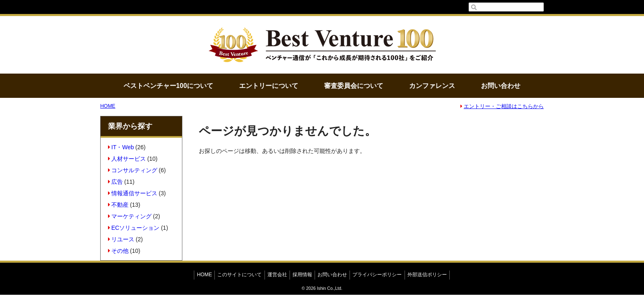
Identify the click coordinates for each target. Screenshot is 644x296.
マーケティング (130, 216)
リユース (121, 239)
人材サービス (127, 159)
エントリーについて (269, 86)
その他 (118, 251)
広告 (116, 182)
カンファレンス (432, 86)
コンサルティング (133, 170)
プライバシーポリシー (377, 275)
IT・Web (121, 147)
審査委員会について (354, 86)
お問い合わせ (501, 86)
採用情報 (302, 275)
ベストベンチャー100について (168, 86)
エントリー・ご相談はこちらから (502, 106)
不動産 (118, 205)
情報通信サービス (133, 193)
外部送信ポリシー (427, 275)
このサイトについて (239, 275)
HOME (108, 106)
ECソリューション (134, 228)
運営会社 (277, 275)
